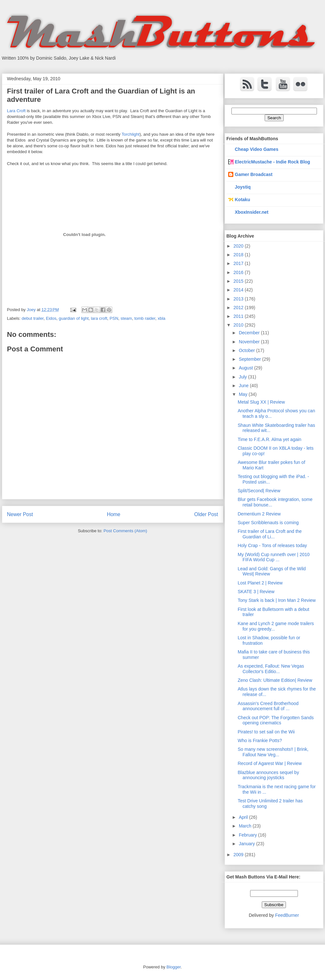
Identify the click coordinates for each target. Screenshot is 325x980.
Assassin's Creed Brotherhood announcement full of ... (268, 706)
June (244, 386)
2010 (239, 325)
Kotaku (243, 200)
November (250, 342)
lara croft (99, 318)
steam (126, 318)
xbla (161, 318)
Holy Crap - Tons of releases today (272, 545)
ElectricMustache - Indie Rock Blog (273, 162)
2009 (239, 855)
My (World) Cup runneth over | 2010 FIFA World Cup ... (274, 557)
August (246, 368)
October (248, 350)
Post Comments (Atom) (125, 531)
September (250, 359)
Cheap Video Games (257, 149)
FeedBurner (287, 915)
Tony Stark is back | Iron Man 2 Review (277, 600)
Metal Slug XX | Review (261, 402)
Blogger (174, 967)
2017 (239, 263)
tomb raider (145, 318)
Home (114, 514)
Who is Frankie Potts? (260, 740)
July (244, 377)
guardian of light (74, 318)
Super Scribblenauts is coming (268, 523)
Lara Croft (16, 111)
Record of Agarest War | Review (269, 763)
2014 (239, 290)
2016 (239, 272)
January (248, 844)
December (250, 333)
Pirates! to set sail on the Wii (266, 732)
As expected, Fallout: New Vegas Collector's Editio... (271, 669)
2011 (239, 316)
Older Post (206, 514)
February (249, 835)
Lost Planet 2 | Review (260, 583)
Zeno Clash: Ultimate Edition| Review (275, 680)
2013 (239, 299)
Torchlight (131, 134)
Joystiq (243, 187)
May (244, 394)
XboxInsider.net (252, 212)
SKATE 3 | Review (256, 592)
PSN (114, 318)
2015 (239, 281)
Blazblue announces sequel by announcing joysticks (268, 775)
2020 (239, 246)
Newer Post (20, 514)
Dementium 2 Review (259, 514)
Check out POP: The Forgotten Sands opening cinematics (276, 720)
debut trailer (33, 318)
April (244, 817)
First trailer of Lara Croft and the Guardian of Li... (269, 534)
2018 (239, 255)
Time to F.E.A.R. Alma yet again (269, 439)
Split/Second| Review (259, 491)
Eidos (51, 318)
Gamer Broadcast (254, 174)
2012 (239, 308)
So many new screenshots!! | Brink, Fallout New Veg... (273, 752)
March (246, 826)
